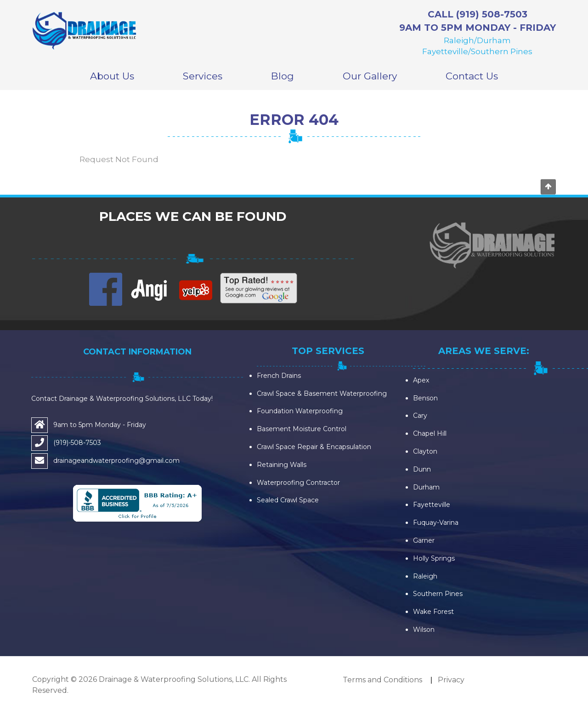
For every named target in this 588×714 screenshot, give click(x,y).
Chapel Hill (430, 433)
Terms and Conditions (382, 680)
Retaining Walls (282, 465)
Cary (420, 416)
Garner (424, 540)
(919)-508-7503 (77, 443)
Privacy (451, 680)
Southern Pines (438, 594)
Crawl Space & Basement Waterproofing (322, 394)
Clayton (425, 451)
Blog (283, 76)
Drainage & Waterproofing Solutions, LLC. (174, 679)
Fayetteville (432, 505)
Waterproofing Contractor (298, 483)
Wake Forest (433, 612)
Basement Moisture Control (302, 429)
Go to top (548, 187)
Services (203, 76)
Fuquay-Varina (436, 523)
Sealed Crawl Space (288, 500)
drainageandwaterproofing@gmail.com (116, 461)
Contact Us (472, 76)
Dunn (422, 469)
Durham (426, 487)
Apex (421, 380)
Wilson (424, 630)
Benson (425, 398)
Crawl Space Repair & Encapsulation (314, 447)
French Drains (279, 376)
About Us (112, 76)
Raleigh (425, 576)
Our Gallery (370, 76)
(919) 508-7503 (492, 14)
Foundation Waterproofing (300, 411)
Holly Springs (434, 558)
